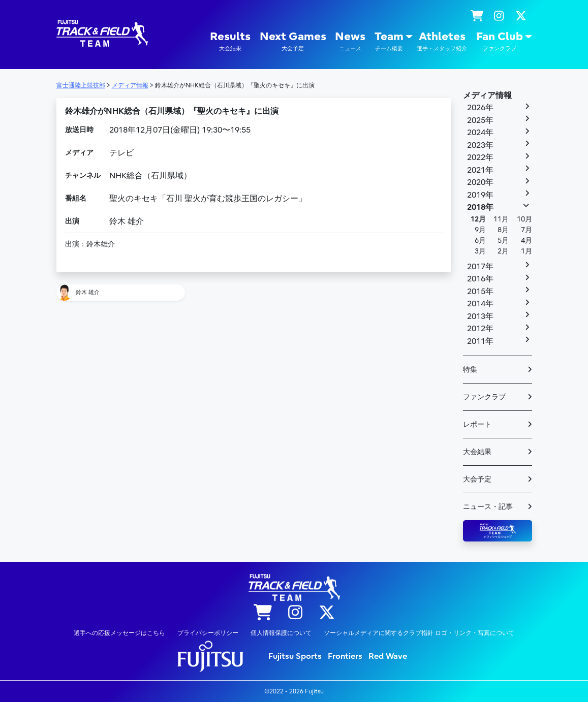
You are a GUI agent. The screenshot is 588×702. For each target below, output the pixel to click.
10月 (524, 219)
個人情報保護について (281, 633)
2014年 (480, 304)
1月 (527, 251)
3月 (480, 251)
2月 (503, 251)
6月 (480, 241)
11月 (501, 219)
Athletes (442, 41)
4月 (527, 241)
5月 (503, 241)
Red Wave (388, 656)
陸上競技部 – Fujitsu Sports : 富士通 (102, 33)
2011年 (480, 341)
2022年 (480, 157)
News (350, 41)
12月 (478, 219)
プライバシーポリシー (208, 633)
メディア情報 (487, 95)
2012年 (480, 329)
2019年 (480, 195)
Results (230, 41)
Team (389, 41)
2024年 (480, 133)
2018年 (480, 207)
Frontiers (345, 656)
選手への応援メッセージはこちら (119, 633)
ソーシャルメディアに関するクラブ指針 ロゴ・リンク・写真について (419, 633)
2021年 (480, 170)
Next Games (293, 41)
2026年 (480, 108)
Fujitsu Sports (295, 656)
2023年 (480, 145)
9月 (480, 230)
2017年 (480, 267)
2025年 (480, 120)
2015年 (480, 292)
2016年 (480, 279)
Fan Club (500, 41)
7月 (527, 230)
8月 (503, 230)
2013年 (480, 316)
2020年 (480, 182)
